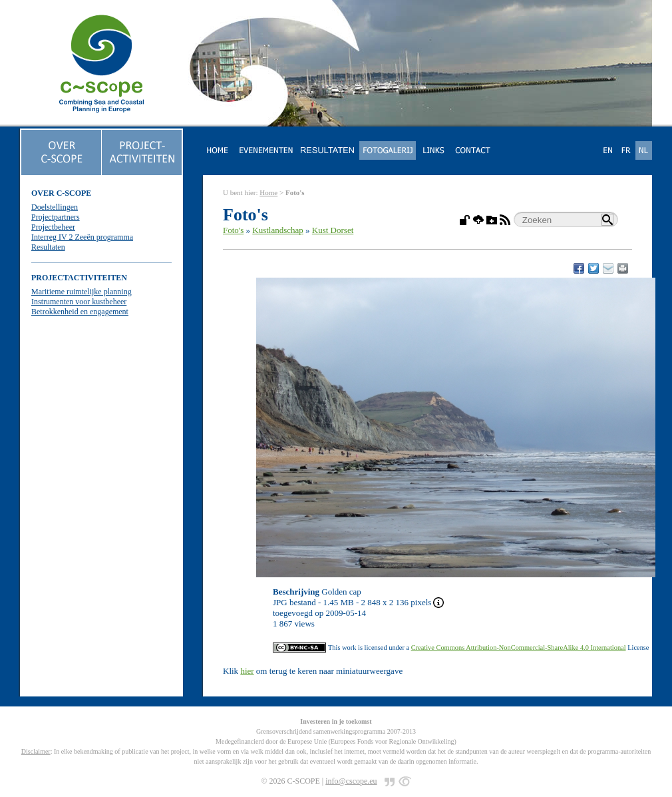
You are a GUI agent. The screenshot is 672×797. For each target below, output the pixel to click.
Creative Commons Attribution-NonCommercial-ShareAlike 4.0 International (519, 648)
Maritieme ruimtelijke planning (82, 292)
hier (247, 671)
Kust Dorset (333, 230)
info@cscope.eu (351, 781)
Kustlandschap (278, 230)
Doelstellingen (55, 207)
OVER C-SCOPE (61, 193)
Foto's (233, 230)
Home (268, 192)
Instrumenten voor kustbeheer (79, 302)
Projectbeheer (53, 227)
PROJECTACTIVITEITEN (79, 278)
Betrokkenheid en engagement (80, 312)
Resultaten (48, 247)
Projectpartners (56, 217)
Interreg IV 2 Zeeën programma (82, 237)
